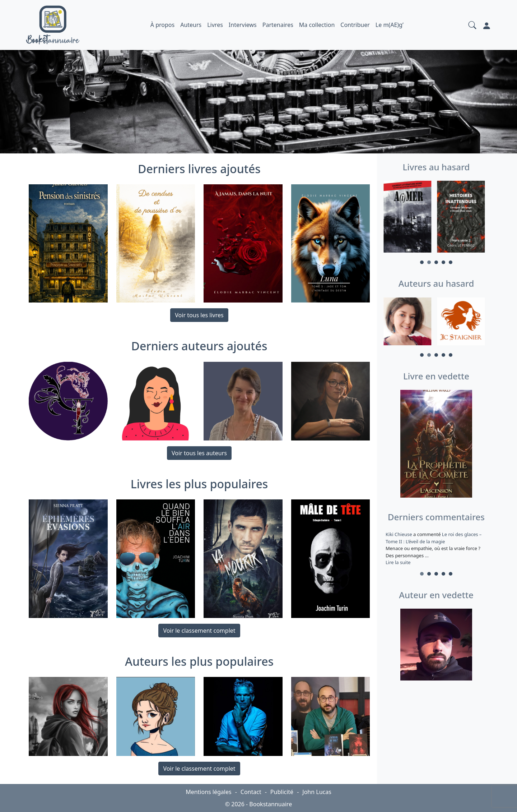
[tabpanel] (409, 218)
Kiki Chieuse (399, 534)
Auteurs (191, 25)
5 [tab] (451, 262)
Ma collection (317, 25)
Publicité (282, 792)
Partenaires (278, 25)
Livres (215, 25)
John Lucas (317, 792)
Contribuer (355, 25)
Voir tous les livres (199, 315)
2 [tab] (429, 262)
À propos (162, 25)
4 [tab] (443, 262)
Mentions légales (209, 792)
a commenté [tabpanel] (436, 548)
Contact (251, 792)
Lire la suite (398, 562)
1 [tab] (422, 262)
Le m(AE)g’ (390, 25)
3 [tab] (436, 262)
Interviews (243, 25)
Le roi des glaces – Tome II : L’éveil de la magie (434, 538)
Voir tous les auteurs (199, 453)
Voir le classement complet (199, 631)
